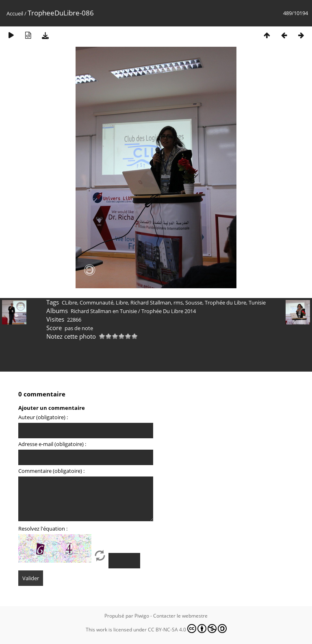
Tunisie (257, 302)
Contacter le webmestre (180, 616)
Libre (122, 302)
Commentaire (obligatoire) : (51, 471)
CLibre (69, 302)
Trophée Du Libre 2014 (169, 311)
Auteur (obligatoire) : (43, 417)
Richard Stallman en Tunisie (104, 311)
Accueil (15, 13)
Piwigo (142, 616)
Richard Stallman (151, 302)
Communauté (96, 302)
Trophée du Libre (225, 302)
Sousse (194, 302)
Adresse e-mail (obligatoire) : (52, 444)
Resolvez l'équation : (43, 529)
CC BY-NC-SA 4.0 (187, 629)
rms (178, 302)
